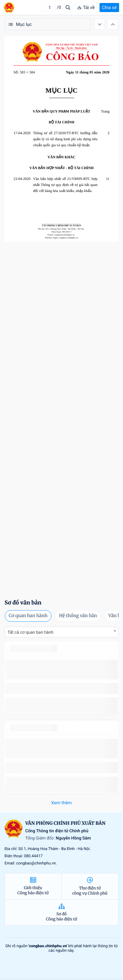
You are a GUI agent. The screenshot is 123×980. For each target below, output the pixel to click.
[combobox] (61, 632)
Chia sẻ (109, 8)
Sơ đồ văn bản (23, 603)
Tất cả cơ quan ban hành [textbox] (30, 632)
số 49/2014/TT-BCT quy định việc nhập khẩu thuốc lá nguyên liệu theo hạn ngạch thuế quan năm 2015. (59, 669)
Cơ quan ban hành (28, 616)
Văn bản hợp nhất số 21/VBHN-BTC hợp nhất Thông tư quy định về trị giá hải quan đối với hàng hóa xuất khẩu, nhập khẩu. (65, 185)
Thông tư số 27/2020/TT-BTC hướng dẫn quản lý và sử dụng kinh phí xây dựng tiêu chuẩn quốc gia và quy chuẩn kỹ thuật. (65, 139)
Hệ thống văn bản (78, 616)
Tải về (86, 8)
